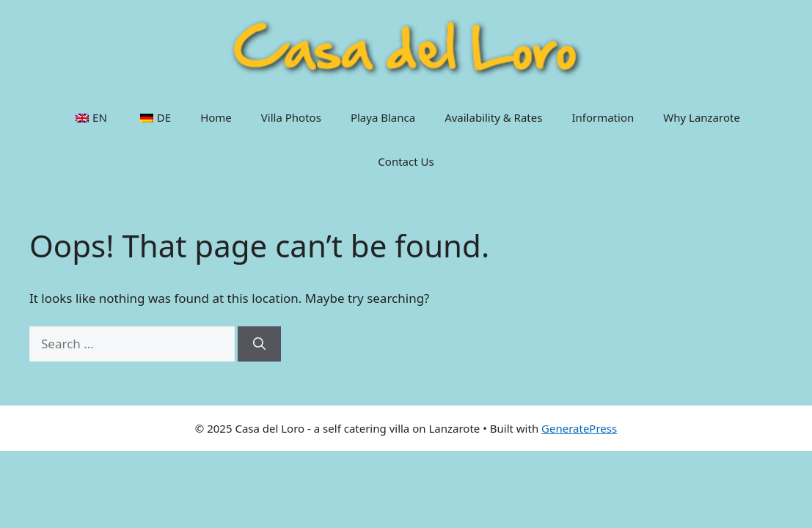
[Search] (259, 344)
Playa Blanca (383, 117)
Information (603, 117)
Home (216, 117)
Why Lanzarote (702, 117)
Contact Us (406, 161)
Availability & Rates (493, 117)
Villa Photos (291, 117)
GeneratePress (579, 428)
